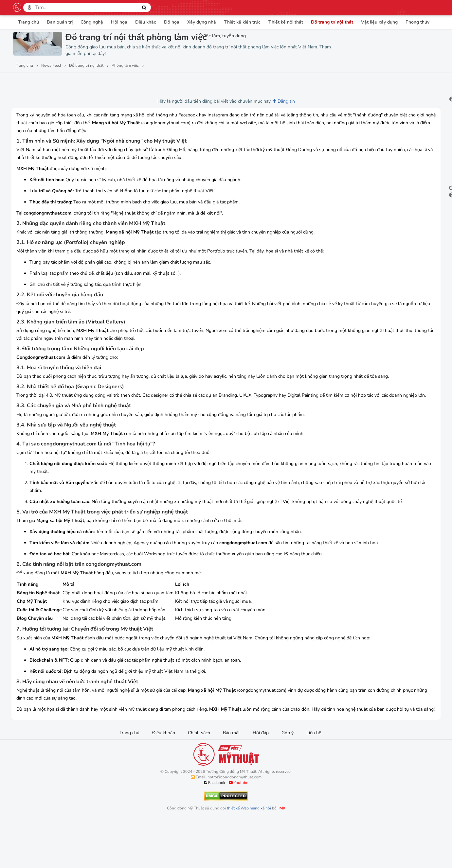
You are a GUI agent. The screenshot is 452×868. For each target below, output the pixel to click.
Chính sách (199, 780)
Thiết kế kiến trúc (242, 22)
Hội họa (119, 22)
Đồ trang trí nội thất (332, 22)
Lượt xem (28, 82)
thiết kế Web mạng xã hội (249, 855)
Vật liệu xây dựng (379, 22)
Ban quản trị (60, 22)
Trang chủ (28, 22)
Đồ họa (172, 22)
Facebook (215, 830)
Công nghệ (92, 22)
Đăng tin (235, 101)
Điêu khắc (146, 22)
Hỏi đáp (261, 780)
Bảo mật (231, 780)
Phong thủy (417, 22)
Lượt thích (62, 82)
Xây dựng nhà (202, 22)
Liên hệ (314, 780)
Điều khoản (164, 780)
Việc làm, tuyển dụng (224, 36)
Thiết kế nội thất (286, 22)
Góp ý (288, 780)
